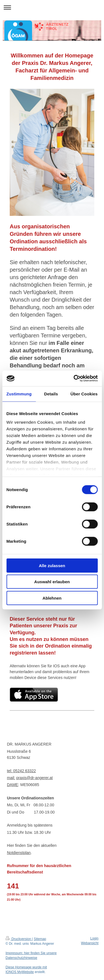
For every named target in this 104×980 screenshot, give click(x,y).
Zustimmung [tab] (19, 394)
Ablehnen (52, 598)
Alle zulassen (52, 565)
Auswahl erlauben (52, 582)
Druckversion (19, 939)
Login (94, 938)
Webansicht (90, 943)
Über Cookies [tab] (84, 394)
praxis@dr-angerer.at (34, 778)
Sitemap (40, 939)
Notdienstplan (19, 853)
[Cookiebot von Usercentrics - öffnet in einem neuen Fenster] (74, 378)
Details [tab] (51, 394)
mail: (11, 778)
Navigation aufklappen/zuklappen (52, 7)
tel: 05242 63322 (21, 771)
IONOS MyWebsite (20, 972)
